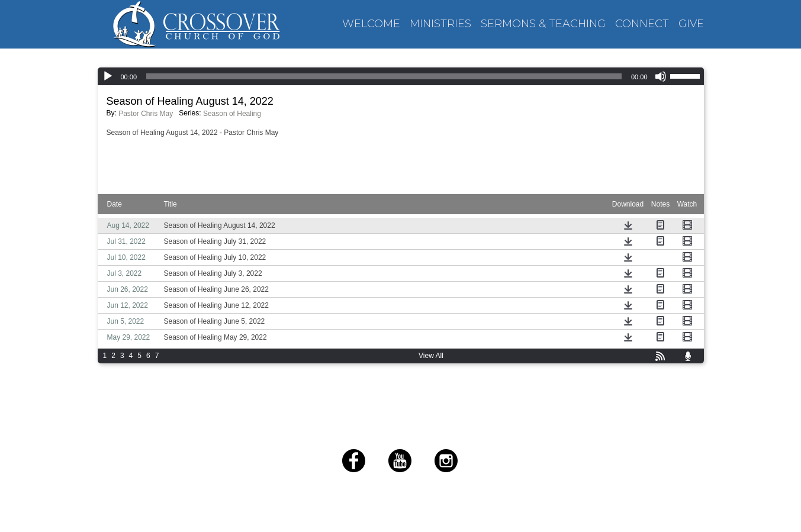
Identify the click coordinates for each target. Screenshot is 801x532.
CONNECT (642, 24)
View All (431, 356)
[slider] (687, 75)
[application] (401, 76)
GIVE (691, 24)
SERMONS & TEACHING (543, 24)
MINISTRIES (440, 24)
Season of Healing (232, 114)
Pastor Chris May (146, 114)
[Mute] (661, 76)
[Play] (108, 76)
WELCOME (371, 24)
